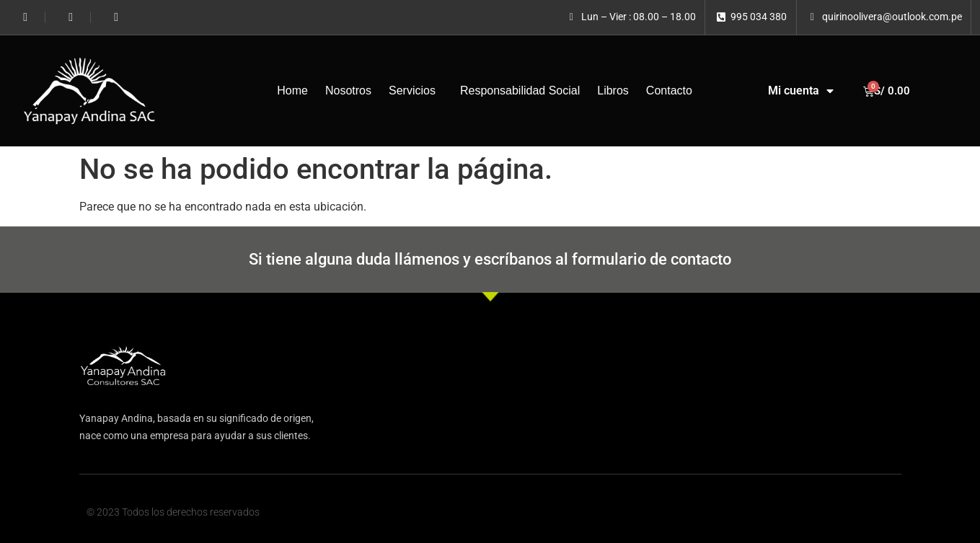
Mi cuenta (801, 91)
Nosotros (348, 90)
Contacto (669, 90)
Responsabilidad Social (520, 90)
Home (292, 90)
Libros (613, 90)
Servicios (416, 91)
